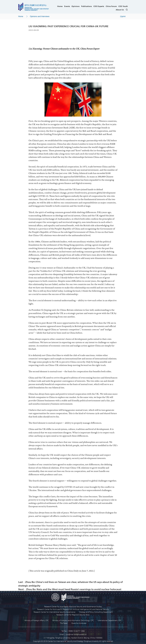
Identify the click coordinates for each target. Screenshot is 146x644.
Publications (87, 6)
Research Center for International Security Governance (54, 612)
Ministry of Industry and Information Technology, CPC (73, 620)
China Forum (111, 6)
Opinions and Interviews (40, 16)
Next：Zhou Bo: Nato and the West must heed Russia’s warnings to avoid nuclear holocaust (70, 589)
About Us (120, 10)
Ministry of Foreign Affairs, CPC (37, 620)
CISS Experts (99, 6)
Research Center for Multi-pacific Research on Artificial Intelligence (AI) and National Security (73, 609)
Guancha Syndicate (79, 623)
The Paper (64, 623)
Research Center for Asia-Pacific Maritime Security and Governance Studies (73, 606)
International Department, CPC (110, 620)
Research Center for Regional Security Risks (73, 615)
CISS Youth (123, 6)
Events (67, 6)
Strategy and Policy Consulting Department (96, 612)
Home (60, 6)
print (123, 16)
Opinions (76, 6)
